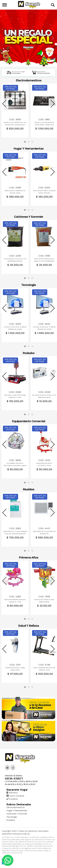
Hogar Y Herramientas (17, 810)
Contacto (12, 799)
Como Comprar (15, 796)
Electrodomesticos (16, 807)
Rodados (11, 820)
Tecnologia (12, 817)
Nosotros (12, 793)
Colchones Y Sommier (17, 814)
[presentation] (5, 104)
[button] (25, 142)
